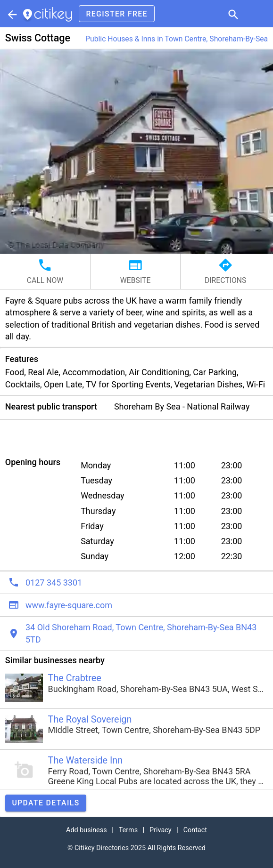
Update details (45, 803)
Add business (87, 830)
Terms (128, 830)
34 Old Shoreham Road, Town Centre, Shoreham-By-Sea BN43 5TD (141, 633)
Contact (195, 830)
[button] (232, 14)
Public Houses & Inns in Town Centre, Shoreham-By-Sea (177, 39)
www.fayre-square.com (69, 605)
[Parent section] (11, 14)
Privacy (161, 830)
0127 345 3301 (54, 583)
